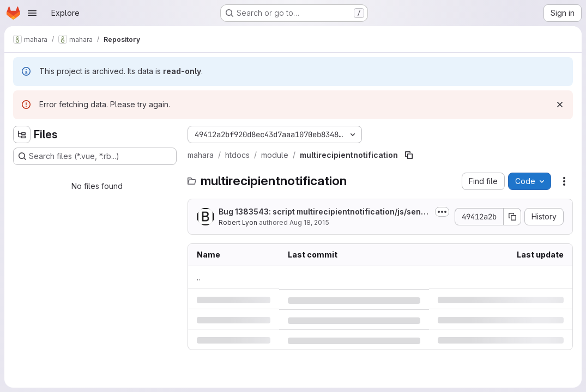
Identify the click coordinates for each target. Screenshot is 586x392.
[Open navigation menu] (32, 13)
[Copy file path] (409, 155)
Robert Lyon (238, 222)
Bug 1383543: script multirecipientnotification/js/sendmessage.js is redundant (322, 212)
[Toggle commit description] (442, 212)
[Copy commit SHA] (512, 217)
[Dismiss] (560, 105)
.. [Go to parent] (198, 277)
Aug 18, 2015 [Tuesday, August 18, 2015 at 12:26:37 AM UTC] (309, 222)
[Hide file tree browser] (22, 134)
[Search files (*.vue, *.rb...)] (95, 156)
